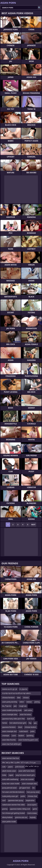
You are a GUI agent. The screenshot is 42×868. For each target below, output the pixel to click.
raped (11, 775)
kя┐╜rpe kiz (7, 706)
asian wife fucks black (27, 771)
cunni (14, 736)
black (20, 727)
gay (35, 723)
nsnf (4, 800)
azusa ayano (32, 805)
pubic (32, 731)
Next (33, 525)
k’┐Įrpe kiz (23, 689)
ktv (34, 788)
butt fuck (31, 719)
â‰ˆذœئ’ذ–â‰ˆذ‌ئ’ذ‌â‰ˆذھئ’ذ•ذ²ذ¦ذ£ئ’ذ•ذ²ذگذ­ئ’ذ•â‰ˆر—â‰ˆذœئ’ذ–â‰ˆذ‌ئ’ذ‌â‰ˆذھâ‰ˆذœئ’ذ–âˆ (21, 763)
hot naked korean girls (18, 723)
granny (5, 809)
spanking (30, 736)
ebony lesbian (7, 817)
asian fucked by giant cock (28, 740)
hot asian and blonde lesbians (13, 792)
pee (15, 706)
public (23, 796)
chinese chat (32, 796)
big (30, 723)
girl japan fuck (25, 788)
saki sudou (28, 710)
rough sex (23, 706)
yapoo (10, 767)
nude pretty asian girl (10, 796)
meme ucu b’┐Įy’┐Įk (10, 689)
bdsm (22, 702)
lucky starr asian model (11, 784)
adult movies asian (9, 771)
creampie (6, 736)
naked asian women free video (13, 805)
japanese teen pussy (16, 800)
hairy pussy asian (33, 792)
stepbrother (30, 800)
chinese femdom (8, 698)
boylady (33, 817)
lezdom (21, 736)
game (35, 809)
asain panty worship (10, 702)
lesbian (29, 702)
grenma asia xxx (21, 817)
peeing (37, 702)
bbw (19, 698)
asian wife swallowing (10, 779)
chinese (26, 698)
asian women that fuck (11, 758)
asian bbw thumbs (9, 740)
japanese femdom (9, 727)
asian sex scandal (27, 779)
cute (4, 767)
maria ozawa (32, 813)
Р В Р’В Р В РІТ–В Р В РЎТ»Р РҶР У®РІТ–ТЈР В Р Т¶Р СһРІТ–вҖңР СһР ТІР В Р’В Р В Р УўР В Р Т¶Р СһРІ (18, 694)
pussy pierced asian (9, 788)
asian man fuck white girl (11, 744)
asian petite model (9, 822)
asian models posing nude (12, 710)
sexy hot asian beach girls (25, 775)
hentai (5, 723)
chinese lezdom (30, 727)
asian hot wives (25, 714)
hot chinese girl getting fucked (13, 813)
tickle (4, 775)
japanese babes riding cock (20, 809)
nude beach (23, 731)
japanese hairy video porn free (13, 719)
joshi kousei (20, 767)
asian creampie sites (10, 714)
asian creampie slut (9, 731)
